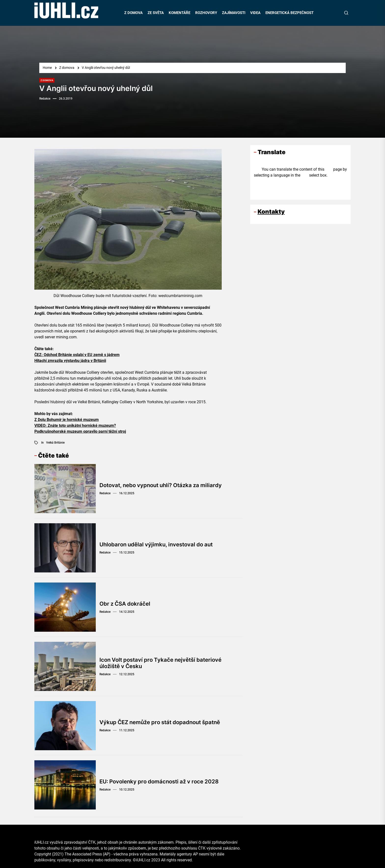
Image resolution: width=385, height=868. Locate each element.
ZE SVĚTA (156, 13)
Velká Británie (55, 443)
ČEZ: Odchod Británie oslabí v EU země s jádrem (77, 355)
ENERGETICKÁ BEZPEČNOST (289, 13)
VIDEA (255, 13)
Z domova (47, 80)
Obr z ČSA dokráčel (125, 604)
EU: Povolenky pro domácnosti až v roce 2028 (159, 781)
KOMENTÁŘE (179, 13)
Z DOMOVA (133, 13)
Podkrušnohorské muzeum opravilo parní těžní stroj (80, 431)
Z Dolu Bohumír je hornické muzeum (67, 420)
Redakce (45, 99)
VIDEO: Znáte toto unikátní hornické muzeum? (75, 426)
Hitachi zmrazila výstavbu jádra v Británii (70, 361)
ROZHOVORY (206, 13)
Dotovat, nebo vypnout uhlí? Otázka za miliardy (161, 485)
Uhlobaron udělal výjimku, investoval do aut (156, 544)
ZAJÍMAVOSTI (234, 13)
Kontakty (271, 212)
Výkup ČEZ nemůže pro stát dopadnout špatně (160, 722)
